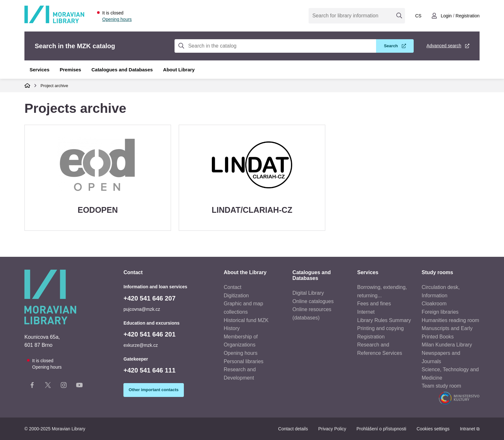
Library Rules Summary (384, 320)
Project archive (54, 86)
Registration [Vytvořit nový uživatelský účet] (468, 16)
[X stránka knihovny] (48, 386)
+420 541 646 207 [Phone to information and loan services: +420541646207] (149, 298)
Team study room (441, 386)
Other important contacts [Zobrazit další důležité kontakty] (153, 390)
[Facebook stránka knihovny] (32, 386)
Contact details (293, 429)
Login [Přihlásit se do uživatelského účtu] (446, 16)
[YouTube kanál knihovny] (79, 386)
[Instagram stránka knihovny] (64, 386)
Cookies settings (433, 429)
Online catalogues (313, 301)
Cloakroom (434, 304)
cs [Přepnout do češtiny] (418, 16)
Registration (371, 337)
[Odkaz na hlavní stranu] (54, 22)
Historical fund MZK (246, 320)
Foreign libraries (440, 312)
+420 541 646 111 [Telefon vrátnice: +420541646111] (149, 370)
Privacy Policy (332, 429)
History (232, 328)
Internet (366, 312)
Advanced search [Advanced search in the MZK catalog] (444, 46)
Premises (71, 70)
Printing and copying (380, 328)
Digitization (236, 296)
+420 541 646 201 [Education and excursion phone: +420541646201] (149, 334)
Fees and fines (374, 304)
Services (40, 70)
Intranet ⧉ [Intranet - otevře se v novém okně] (470, 429)
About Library (179, 70)
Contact (233, 287)
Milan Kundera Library (447, 345)
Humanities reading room (450, 320)
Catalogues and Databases (122, 70)
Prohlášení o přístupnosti (381, 429)
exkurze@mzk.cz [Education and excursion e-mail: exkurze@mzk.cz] (141, 345)
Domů (27, 85)
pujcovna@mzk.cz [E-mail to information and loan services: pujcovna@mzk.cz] (142, 309)
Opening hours (117, 19)
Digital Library (308, 293)
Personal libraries (244, 361)
